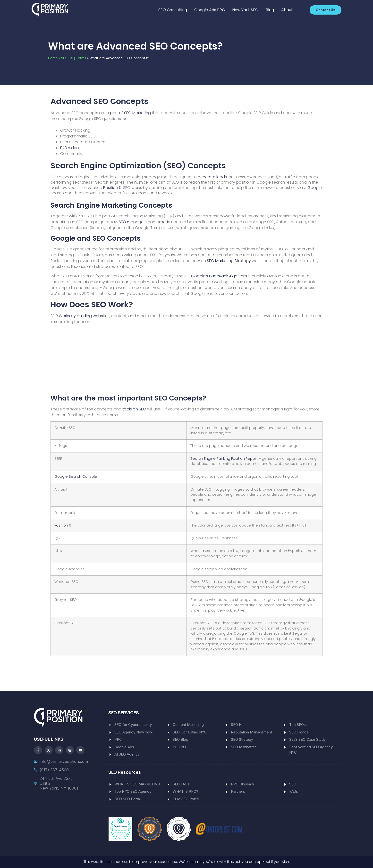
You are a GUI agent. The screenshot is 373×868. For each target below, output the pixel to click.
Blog (270, 10)
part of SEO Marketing (130, 113)
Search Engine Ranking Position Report (225, 459)
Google (315, 188)
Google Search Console (76, 477)
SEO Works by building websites (80, 316)
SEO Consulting (173, 10)
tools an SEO (134, 409)
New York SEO (245, 10)
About (287, 10)
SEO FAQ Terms (74, 58)
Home (53, 58)
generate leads (212, 177)
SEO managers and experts (144, 222)
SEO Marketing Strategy (229, 261)
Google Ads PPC (210, 10)
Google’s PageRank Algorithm (219, 276)
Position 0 (112, 188)
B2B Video (70, 148)
